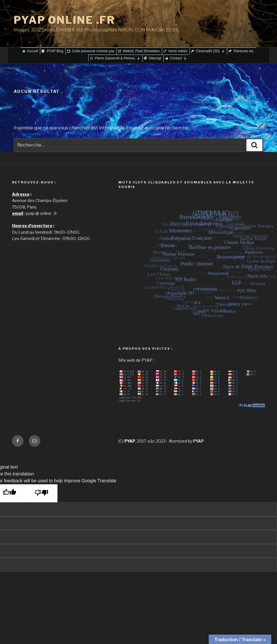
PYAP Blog (55, 51)
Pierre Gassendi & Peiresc (118, 58)
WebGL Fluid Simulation (141, 51)
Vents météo (178, 51)
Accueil (33, 51)
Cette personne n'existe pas (93, 51)
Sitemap (155, 58)
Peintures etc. (244, 51)
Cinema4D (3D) (211, 51)
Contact (179, 58)
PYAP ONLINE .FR (64, 20)
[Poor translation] (41, 493)
